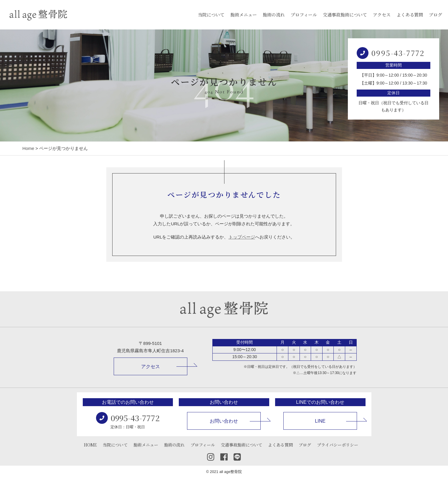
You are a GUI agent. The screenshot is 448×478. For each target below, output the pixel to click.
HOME (90, 445)
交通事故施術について (345, 15)
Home (28, 148)
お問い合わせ (224, 421)
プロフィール (304, 15)
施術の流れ (274, 15)
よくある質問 (410, 15)
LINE (320, 421)
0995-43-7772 (398, 53)
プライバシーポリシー (338, 445)
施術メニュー (244, 15)
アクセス (382, 15)
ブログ (435, 15)
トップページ (242, 237)
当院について (211, 15)
